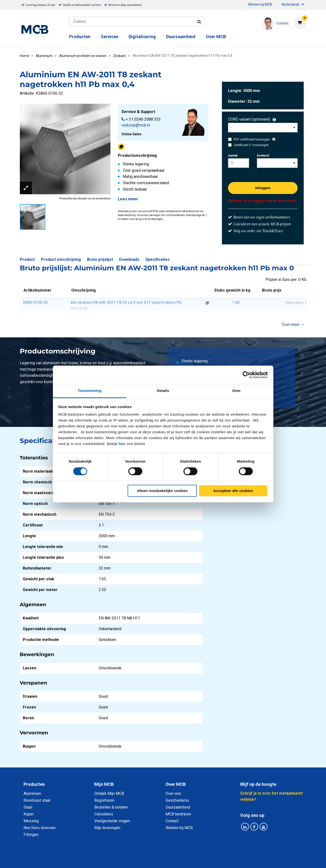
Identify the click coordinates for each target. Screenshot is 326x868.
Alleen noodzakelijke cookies (162, 491)
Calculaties (104, 814)
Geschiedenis (177, 800)
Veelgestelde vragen (112, 821)
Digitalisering (142, 37)
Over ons (173, 794)
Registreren (104, 800)
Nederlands (290, 4)
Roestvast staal (37, 800)
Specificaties (158, 259)
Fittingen (31, 835)
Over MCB (216, 37)
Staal (28, 807)
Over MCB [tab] (176, 784)
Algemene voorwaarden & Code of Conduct (169, 859)
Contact (172, 821)
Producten (80, 37)
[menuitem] (242, 5)
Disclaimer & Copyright (233, 859)
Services (109, 37)
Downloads (129, 259)
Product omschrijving (61, 259)
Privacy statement (110, 859)
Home (24, 56)
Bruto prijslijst (100, 259)
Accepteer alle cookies (233, 491)
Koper (29, 814)
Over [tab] (236, 391)
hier (122, 444)
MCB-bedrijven (178, 814)
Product (27, 259)
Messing (31, 821)
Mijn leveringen (107, 828)
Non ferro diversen (40, 828)
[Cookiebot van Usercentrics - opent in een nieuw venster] (246, 375)
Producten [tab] (34, 784)
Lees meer (128, 199)
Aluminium (32, 794)
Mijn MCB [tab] (104, 784)
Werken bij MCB (260, 4)
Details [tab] (163, 391)
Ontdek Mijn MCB (109, 794)
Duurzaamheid (181, 37)
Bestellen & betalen (111, 807)
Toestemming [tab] (90, 391)
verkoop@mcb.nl (136, 125)
